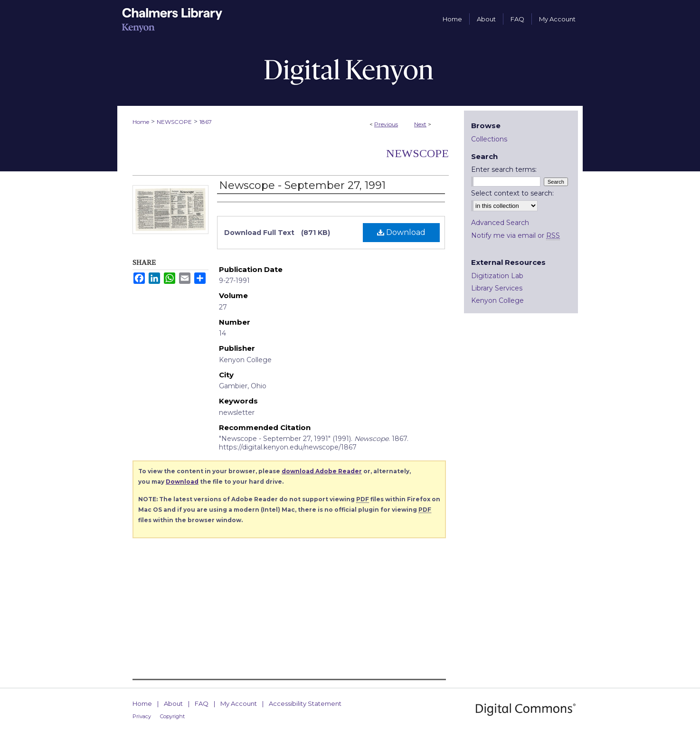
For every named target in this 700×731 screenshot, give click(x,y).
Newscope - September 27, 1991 (302, 185)
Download (401, 232)
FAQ (202, 703)
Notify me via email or (516, 235)
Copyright (172, 716)
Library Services (497, 288)
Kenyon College (497, 300)
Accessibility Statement (305, 703)
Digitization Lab (497, 276)
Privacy (142, 716)
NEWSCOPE (174, 122)
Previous (386, 124)
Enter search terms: (504, 169)
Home (141, 122)
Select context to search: (512, 193)
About (173, 703)
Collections (489, 139)
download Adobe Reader (322, 471)
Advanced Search (500, 223)
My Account (239, 703)
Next (420, 124)
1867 (206, 122)
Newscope (417, 153)
